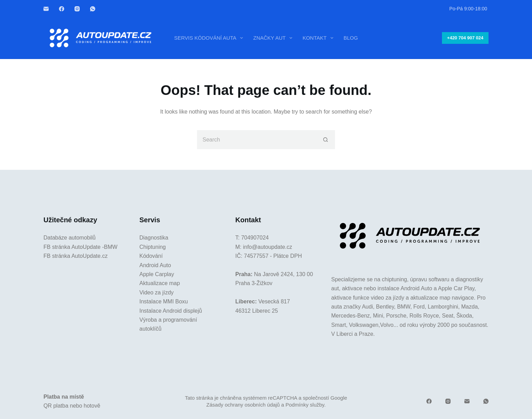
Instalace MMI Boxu (164, 301)
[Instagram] (77, 9)
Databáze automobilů (70, 238)
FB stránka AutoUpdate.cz (76, 256)
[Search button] (326, 140)
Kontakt (319, 38)
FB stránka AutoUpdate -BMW (80, 247)
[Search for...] (257, 140)
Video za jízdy (156, 293)
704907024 (255, 238)
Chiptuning (153, 247)
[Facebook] (62, 9)
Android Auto (155, 265)
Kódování (151, 256)
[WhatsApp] (93, 9)
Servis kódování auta (210, 38)
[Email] (46, 9)
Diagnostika (154, 238)
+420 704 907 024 (465, 38)
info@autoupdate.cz (268, 247)
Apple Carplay (157, 274)
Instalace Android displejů (171, 311)
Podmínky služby (305, 405)
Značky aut (274, 38)
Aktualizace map (160, 283)
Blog (351, 38)
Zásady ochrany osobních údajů (243, 405)
